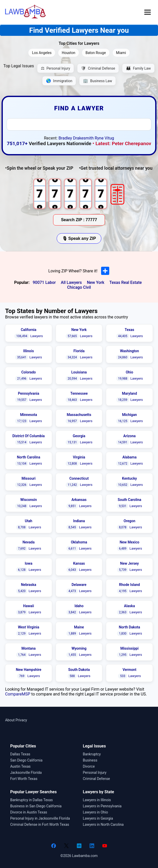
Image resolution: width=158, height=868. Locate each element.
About (10, 720)
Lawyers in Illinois (97, 800)
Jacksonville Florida (26, 773)
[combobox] (79, 124)
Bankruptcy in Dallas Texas (32, 800)
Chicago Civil (79, 287)
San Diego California (26, 760)
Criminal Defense (96, 779)
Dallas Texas (20, 754)
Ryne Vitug (104, 138)
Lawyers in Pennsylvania (102, 806)
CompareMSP (18, 694)
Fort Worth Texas (24, 779)
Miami (121, 53)
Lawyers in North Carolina (103, 824)
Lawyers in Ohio (95, 812)
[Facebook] (54, 846)
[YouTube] (105, 846)
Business (90, 760)
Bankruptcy (92, 754)
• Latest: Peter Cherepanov (122, 143)
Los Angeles (42, 53)
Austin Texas (20, 766)
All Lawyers (71, 282)
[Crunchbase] (79, 846)
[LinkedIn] (92, 846)
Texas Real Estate (125, 282)
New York (95, 282)
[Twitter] (66, 846)
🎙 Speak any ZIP (79, 238)
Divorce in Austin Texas (29, 812)
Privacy (21, 720)
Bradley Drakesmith (76, 138)
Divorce (89, 766)
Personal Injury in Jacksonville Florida (40, 818)
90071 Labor (44, 282)
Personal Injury (95, 773)
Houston (69, 53)
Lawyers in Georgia (98, 818)
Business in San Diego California (36, 806)
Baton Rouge (96, 53)
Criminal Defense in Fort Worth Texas (40, 824)
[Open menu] (148, 12)
